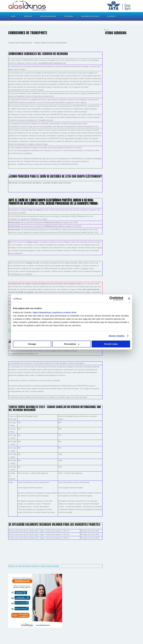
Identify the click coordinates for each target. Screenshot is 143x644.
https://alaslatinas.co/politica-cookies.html (54, 312)
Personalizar (72, 344)
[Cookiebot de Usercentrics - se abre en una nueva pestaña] (111, 298)
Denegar (32, 344)
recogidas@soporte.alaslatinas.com (52, 63)
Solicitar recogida (48, 16)
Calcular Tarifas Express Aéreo (20, 43)
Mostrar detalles (117, 336)
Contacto (111, 16)
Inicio (13, 16)
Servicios (28, 16)
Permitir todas (111, 344)
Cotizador (69, 16)
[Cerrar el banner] (129, 298)
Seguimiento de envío (90, 16)
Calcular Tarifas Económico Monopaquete (50, 43)
